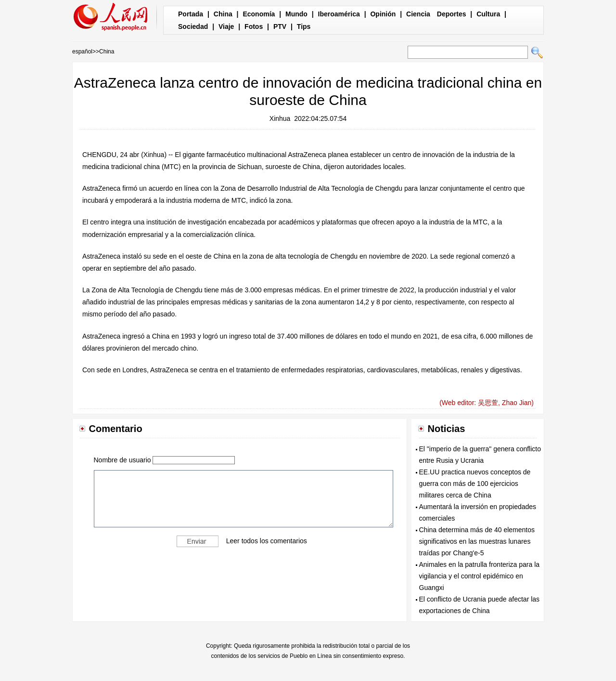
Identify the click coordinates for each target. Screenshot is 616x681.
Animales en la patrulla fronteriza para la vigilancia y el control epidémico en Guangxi (480, 576)
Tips (304, 26)
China (223, 14)
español (82, 52)
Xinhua (280, 118)
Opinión (383, 14)
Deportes (452, 14)
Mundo (296, 14)
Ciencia (418, 14)
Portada (191, 14)
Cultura (488, 14)
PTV (280, 26)
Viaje (226, 26)
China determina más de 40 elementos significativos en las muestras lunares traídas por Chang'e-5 (477, 541)
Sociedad (193, 26)
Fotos (254, 26)
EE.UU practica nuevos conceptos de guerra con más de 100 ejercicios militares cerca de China (475, 484)
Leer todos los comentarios (267, 541)
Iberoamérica (339, 14)
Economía (259, 14)
